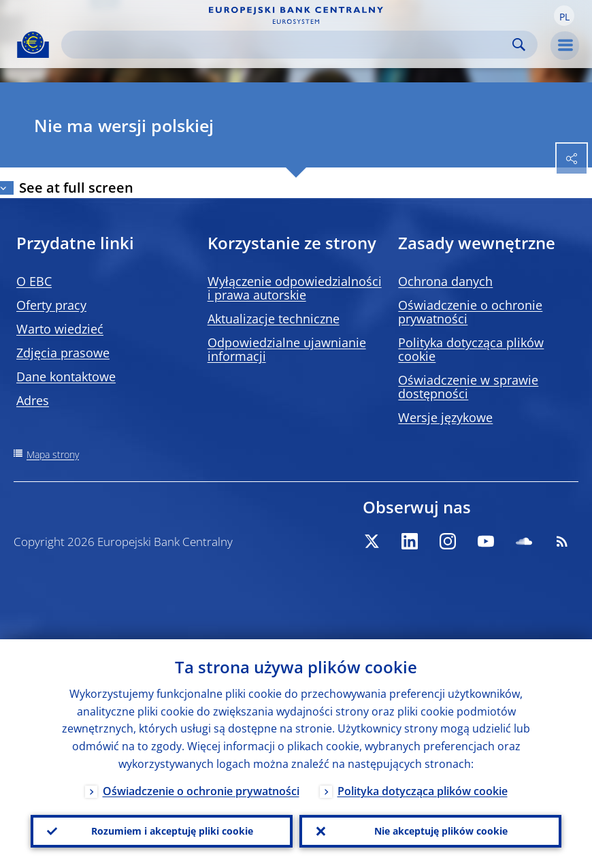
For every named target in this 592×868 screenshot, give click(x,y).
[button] (564, 16)
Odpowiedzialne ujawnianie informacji (287, 349)
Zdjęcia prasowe (63, 353)
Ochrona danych (445, 281)
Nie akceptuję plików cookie (441, 831)
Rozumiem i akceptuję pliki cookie (172, 831)
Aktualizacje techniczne (274, 319)
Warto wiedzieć (60, 329)
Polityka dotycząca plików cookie (471, 349)
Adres (33, 400)
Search (519, 45)
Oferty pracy (51, 305)
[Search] (289, 45)
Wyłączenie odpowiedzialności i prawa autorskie (295, 288)
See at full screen (76, 188)
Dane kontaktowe (66, 376)
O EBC (34, 281)
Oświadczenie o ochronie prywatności (470, 312)
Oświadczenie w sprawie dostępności (468, 387)
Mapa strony (53, 454)
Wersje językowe (445, 417)
